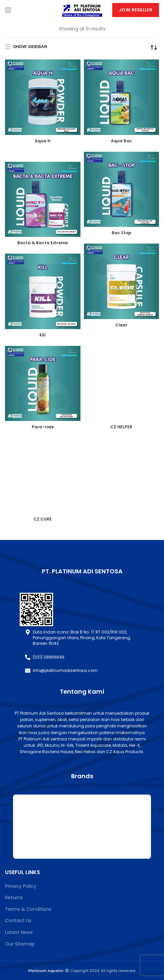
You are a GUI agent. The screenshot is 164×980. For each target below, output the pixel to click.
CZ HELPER (121, 427)
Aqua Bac (121, 141)
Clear (121, 325)
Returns (14, 897)
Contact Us (18, 921)
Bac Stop (121, 233)
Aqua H (43, 141)
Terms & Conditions (28, 909)
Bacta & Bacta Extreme (43, 243)
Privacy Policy (21, 886)
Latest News (19, 932)
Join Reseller (136, 10)
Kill (43, 335)
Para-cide (43, 427)
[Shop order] (154, 47)
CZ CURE (43, 519)
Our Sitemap (20, 944)
